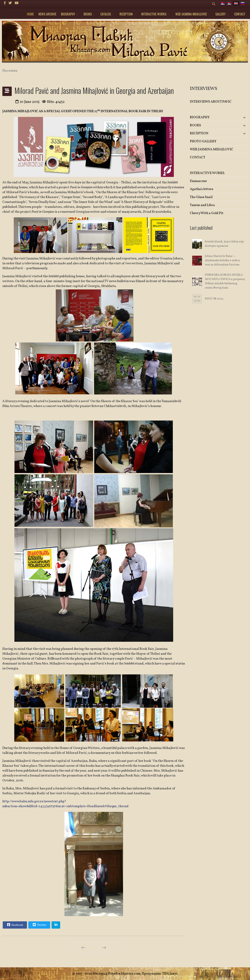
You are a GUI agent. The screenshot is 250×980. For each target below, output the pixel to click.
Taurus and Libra (202, 205)
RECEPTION (126, 14)
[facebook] (5, 3)
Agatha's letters (202, 189)
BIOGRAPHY (68, 14)
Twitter (39, 925)
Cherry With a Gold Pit (207, 213)
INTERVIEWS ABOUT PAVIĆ (211, 102)
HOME (30, 14)
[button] (238, 118)
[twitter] (10, 3)
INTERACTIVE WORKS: (154, 14)
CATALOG (106, 14)
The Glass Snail (201, 197)
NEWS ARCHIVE (47, 14)
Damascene (198, 181)
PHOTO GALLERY (203, 141)
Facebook (15, 925)
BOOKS (88, 14)
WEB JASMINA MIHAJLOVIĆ (191, 14)
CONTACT (240, 14)
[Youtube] (17, 3)
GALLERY (221, 14)
